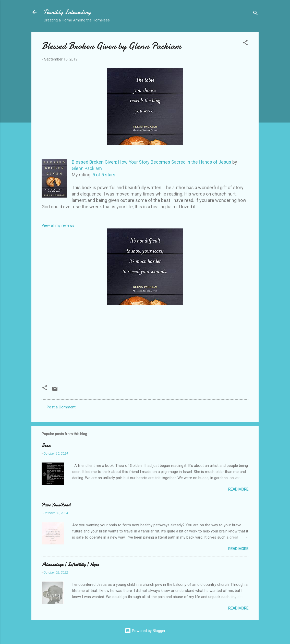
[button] (245, 44)
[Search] (256, 14)
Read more (238, 489)
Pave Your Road (56, 505)
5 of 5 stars (104, 175)
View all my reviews (58, 225)
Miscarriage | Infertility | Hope (70, 564)
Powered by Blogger (145, 631)
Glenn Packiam (87, 168)
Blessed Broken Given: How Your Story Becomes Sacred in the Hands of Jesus (152, 162)
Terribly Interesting (67, 12)
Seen (46, 446)
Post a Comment (61, 407)
